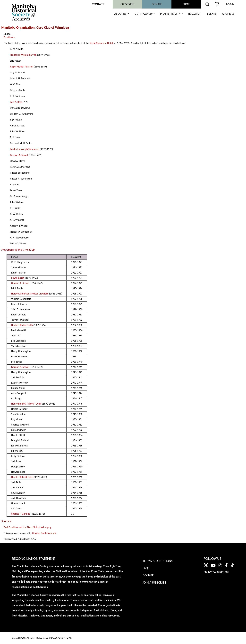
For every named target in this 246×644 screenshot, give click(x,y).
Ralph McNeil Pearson (22, 67)
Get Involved (143, 14)
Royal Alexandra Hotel (101, 43)
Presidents (9, 37)
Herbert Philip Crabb (22, 325)
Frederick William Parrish (23, 55)
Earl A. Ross (16, 102)
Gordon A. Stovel (19, 155)
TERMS (69, 638)
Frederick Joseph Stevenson (25, 149)
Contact (98, 4)
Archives (228, 14)
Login (230, 4)
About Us (120, 14)
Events (212, 14)
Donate (157, 4)
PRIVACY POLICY (57, 638)
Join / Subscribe (154, 582)
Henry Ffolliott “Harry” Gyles (26, 404)
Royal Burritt (18, 278)
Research (195, 14)
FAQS (146, 568)
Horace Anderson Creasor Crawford (30, 294)
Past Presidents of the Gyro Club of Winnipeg (27, 527)
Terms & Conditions (157, 561)
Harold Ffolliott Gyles (22, 477)
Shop (186, 4)
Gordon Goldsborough (44, 533)
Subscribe (127, 4)
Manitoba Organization (18, 28)
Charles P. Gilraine (21, 514)
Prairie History (170, 14)
